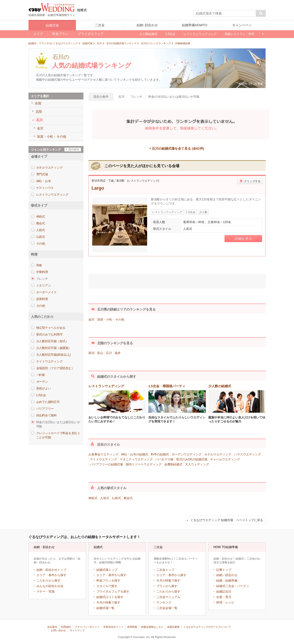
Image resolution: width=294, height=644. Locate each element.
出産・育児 (224, 597)
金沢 (91, 320)
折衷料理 (42, 299)
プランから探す (167, 586)
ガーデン (42, 382)
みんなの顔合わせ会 (50, 586)
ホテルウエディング (49, 168)
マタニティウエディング (136, 459)
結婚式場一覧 (105, 608)
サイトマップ (77, 630)
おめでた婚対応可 (48, 402)
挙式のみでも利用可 (49, 334)
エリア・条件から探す (51, 575)
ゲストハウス (45, 188)
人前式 (41, 230)
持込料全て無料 (46, 415)
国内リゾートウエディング (144, 464)
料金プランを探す (108, 581)
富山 (100, 353)
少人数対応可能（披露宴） (54, 348)
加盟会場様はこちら (152, 627)
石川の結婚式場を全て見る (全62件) (178, 149)
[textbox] (225, 13)
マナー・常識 (45, 592)
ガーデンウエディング (187, 454)
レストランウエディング (52, 195)
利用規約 (66, 627)
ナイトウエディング (49, 361)
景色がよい (44, 388)
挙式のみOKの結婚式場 (192, 459)
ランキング (164, 603)
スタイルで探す (107, 586)
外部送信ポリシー (113, 627)
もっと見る (263, 34)
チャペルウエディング (225, 459)
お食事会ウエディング (103, 454)
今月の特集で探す (108, 603)
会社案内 (52, 627)
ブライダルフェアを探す (113, 592)
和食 (39, 265)
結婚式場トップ (107, 570)
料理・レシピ (225, 603)
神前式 (41, 217)
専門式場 (42, 174)
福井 (118, 353)
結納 (219, 575)
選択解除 (74, 149)
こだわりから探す (48, 581)
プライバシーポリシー (87, 627)
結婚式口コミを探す (110, 597)
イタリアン (44, 286)
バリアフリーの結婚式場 (106, 464)
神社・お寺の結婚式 (135, 454)
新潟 (91, 353)
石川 (109, 353)
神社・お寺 (44, 181)
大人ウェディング (197, 464)
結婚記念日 (224, 592)
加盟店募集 (173, 627)
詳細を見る (243, 239)
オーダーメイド (46, 292)
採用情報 (132, 627)
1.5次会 (41, 395)
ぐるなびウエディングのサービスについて (207, 627)
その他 (41, 244)
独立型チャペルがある (51, 328)
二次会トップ (165, 570)
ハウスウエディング (248, 454)
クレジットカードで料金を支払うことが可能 (58, 435)
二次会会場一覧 (167, 608)
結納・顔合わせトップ (51, 570)
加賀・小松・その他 (111, 320)
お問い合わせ (58, 630)
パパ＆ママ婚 (164, 459)
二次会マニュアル (168, 597)
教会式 (41, 223)
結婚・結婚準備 (227, 581)
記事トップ (224, 570)
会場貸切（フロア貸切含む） (55, 368)
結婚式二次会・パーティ (233, 586)
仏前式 (41, 237)
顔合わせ (231, 575)
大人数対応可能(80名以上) (53, 355)
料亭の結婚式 (160, 454)
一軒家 (41, 375)
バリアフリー (45, 409)
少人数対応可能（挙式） (52, 341)
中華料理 (42, 272)
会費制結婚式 (173, 464)
